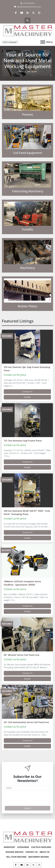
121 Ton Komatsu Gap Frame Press (23, 441)
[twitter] (33, 13)
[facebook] (16, 13)
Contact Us (27, 392)
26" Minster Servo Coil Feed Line (22, 655)
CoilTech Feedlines (41, 847)
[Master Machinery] (27, 837)
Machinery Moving (39, 857)
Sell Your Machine (16, 857)
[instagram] (39, 13)
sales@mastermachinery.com (29, 7)
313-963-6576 (29, 3)
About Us (45, 852)
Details (27, 397)
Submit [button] (27, 808)
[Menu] (43, 42)
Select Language (9, 42)
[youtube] (22, 13)
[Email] (27, 788)
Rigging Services (15, 852)
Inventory (9, 847)
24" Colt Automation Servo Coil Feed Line (26, 722)
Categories (23, 847)
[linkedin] (27, 13)
